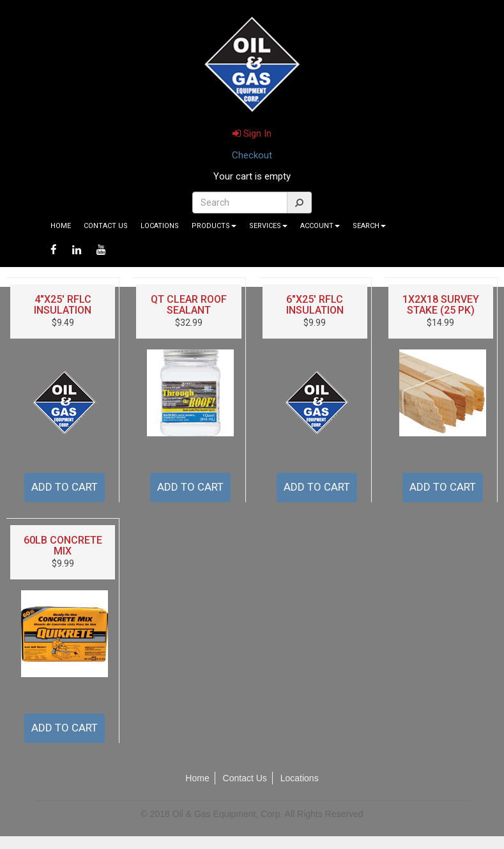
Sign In (252, 134)
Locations (160, 226)
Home (61, 226)
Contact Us (106, 226)
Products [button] (214, 226)
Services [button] (268, 226)
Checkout (252, 155)
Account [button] (320, 226)
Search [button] (369, 226)
